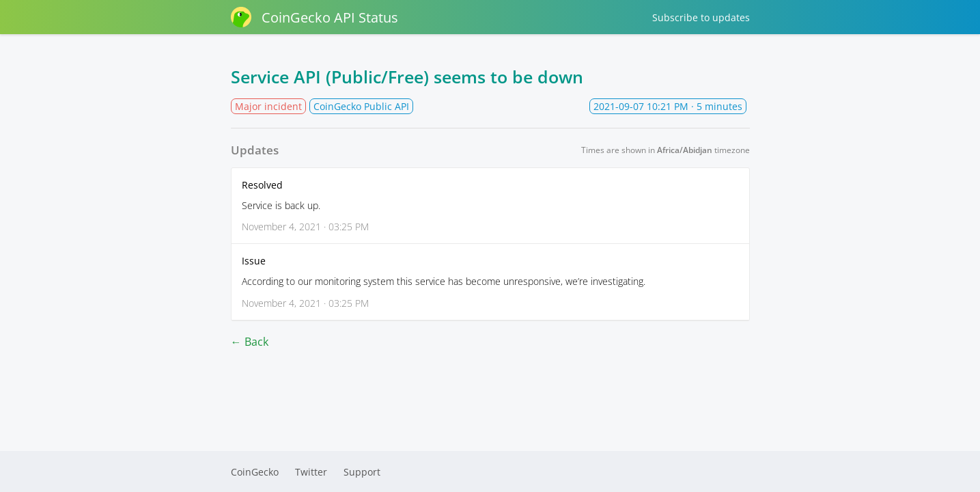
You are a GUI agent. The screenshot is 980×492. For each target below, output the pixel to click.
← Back (250, 342)
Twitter (311, 472)
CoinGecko (255, 472)
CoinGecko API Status (314, 17)
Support (362, 472)
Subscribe (701, 17)
